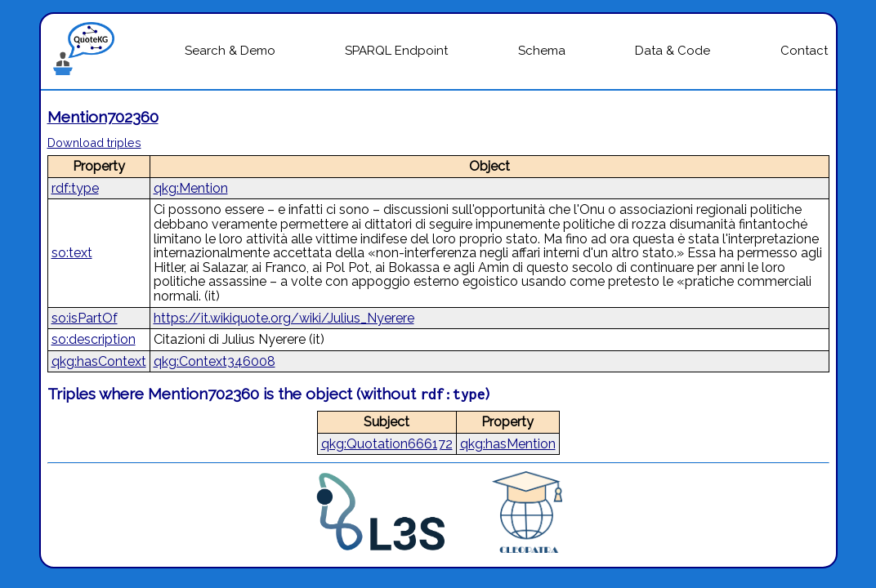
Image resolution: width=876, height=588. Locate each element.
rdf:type (75, 188)
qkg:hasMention (508, 444)
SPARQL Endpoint (396, 51)
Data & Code (673, 51)
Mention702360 (103, 117)
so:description (94, 339)
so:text (72, 253)
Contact (804, 51)
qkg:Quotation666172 (387, 444)
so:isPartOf (85, 318)
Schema (542, 51)
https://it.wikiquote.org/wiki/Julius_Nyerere (284, 318)
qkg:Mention (191, 188)
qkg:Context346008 (215, 361)
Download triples (94, 143)
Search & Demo (230, 51)
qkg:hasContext (99, 361)
